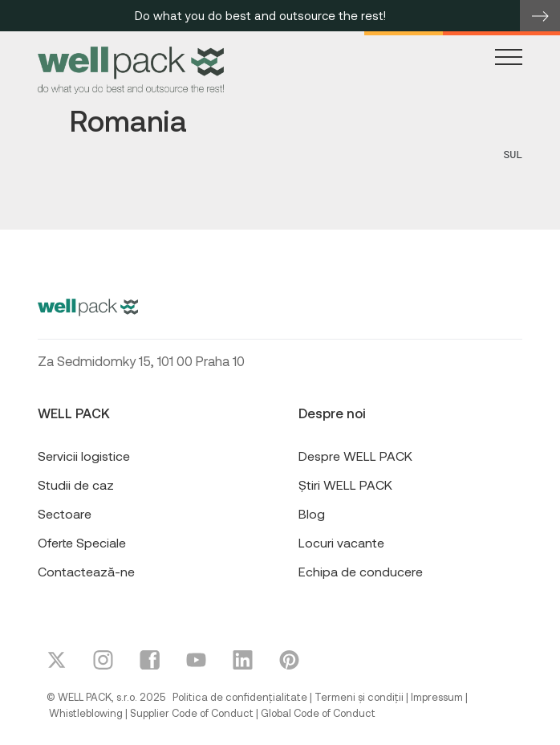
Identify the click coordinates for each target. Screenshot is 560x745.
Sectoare (65, 513)
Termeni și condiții (359, 697)
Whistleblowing (86, 713)
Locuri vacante (341, 542)
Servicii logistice (84, 456)
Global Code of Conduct (318, 713)
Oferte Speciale (82, 542)
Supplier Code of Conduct (192, 713)
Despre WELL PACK (355, 456)
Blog (312, 513)
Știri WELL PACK (345, 484)
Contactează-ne (86, 571)
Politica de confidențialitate (240, 697)
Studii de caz (76, 484)
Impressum (437, 697)
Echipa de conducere (361, 571)
